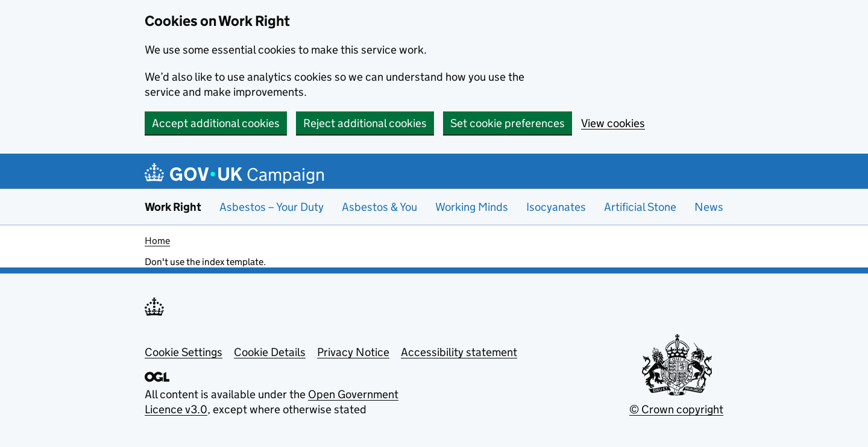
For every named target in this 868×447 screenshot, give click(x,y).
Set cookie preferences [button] (508, 123)
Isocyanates (556, 207)
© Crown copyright (676, 409)
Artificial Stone (640, 207)
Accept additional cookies (216, 123)
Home (157, 241)
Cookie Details (270, 352)
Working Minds (472, 207)
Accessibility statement (459, 352)
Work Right (173, 207)
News (709, 207)
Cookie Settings (184, 352)
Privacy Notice (353, 352)
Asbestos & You (379, 207)
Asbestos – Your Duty (272, 207)
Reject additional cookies (365, 123)
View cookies (613, 123)
